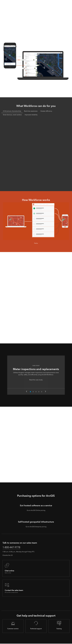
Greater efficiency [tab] (46, 111)
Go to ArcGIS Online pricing (36, 510)
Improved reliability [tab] (31, 115)
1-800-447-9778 (13, 547)
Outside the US (8, 556)
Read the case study (36, 380)
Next (45, 391)
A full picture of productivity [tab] (12, 111)
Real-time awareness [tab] (31, 111)
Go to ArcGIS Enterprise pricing (36, 527)
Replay (36, 243)
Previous (27, 391)
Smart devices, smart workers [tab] (12, 115)
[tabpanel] (36, 153)
